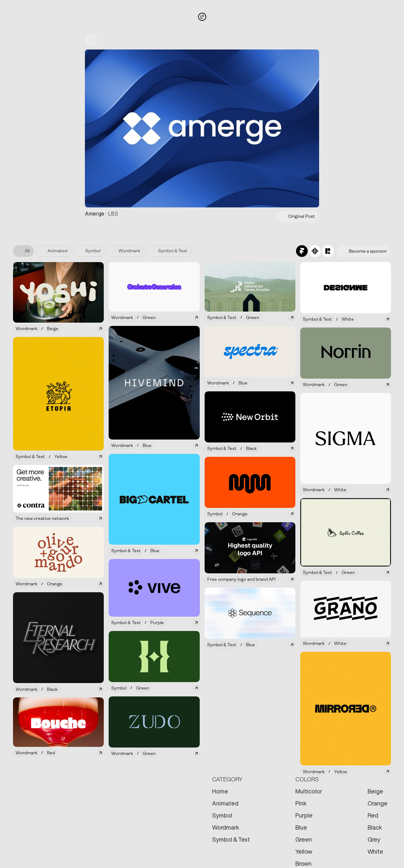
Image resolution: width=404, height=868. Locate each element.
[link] (27, 329)
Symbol (222, 815)
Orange (377, 803)
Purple (304, 815)
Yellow (304, 851)
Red (373, 815)
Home (220, 791)
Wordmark (226, 827)
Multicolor (309, 791)
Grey (374, 839)
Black (375, 827)
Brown (303, 863)
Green (304, 839)
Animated (225, 803)
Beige (375, 791)
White (375, 851)
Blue (301, 827)
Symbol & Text (231, 839)
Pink (301, 803)
